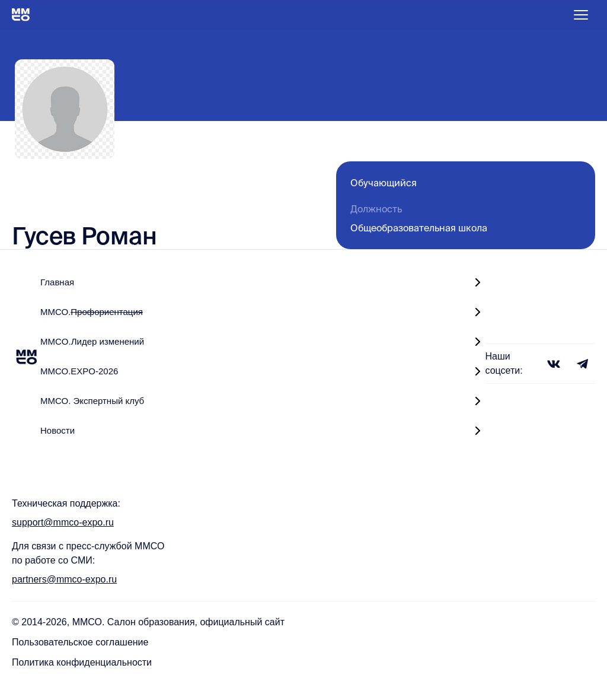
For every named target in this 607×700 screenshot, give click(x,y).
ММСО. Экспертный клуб (92, 401)
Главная (57, 282)
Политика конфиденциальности (82, 662)
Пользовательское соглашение (80, 642)
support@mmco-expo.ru (63, 522)
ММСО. (92, 312)
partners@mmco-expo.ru (64, 579)
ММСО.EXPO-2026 (79, 371)
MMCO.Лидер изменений (92, 341)
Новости (57, 430)
